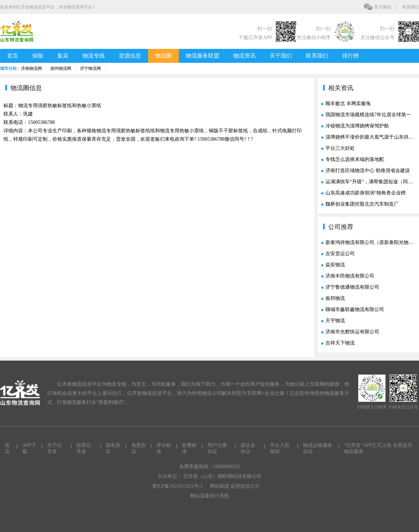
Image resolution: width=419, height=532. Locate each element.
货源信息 (130, 56)
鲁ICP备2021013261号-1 (178, 486)
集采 (63, 56)
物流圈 (163, 56)
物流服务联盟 (203, 56)
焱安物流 (335, 265)
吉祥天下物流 (340, 343)
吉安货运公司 (340, 254)
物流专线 (94, 56)
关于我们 (281, 56)
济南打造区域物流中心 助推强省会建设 (368, 171)
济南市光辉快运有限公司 (352, 332)
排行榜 (351, 56)
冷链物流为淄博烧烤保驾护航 (357, 126)
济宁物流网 (90, 68)
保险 (38, 56)
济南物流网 (31, 68)
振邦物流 (335, 298)
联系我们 (411, 7)
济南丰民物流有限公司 (350, 276)
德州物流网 (61, 68)
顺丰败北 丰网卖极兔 (348, 104)
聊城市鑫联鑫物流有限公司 (355, 309)
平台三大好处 (340, 148)
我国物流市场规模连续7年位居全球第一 (368, 115)
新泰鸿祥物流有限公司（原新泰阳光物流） (372, 242)
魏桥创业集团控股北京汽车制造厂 (362, 204)
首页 (13, 56)
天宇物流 (335, 321)
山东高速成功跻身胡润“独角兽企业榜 (366, 193)
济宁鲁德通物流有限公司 (352, 287)
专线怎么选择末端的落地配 (355, 159)
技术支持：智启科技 (209, 511)
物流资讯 (244, 56)
